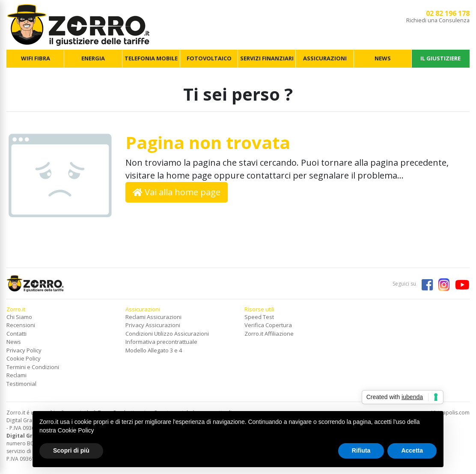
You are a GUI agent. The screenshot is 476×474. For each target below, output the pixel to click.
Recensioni (21, 325)
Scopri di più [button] (71, 450)
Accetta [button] (412, 450)
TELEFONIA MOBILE (151, 58)
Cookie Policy (24, 358)
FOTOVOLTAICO (209, 58)
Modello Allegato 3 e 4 (154, 350)
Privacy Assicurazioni (153, 325)
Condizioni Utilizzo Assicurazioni (167, 334)
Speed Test (259, 317)
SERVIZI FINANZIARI (267, 58)
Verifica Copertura (268, 325)
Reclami (16, 375)
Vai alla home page (177, 192)
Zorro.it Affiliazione (269, 334)
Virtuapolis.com (451, 413)
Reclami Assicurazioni (153, 317)
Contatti (16, 334)
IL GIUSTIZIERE (440, 58)
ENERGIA (93, 58)
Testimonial (21, 384)
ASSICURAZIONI (325, 58)
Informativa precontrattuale (161, 342)
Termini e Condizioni (33, 367)
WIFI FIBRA (36, 58)
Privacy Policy (24, 350)
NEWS (383, 58)
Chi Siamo (19, 317)
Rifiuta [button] (361, 450)
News (14, 342)
